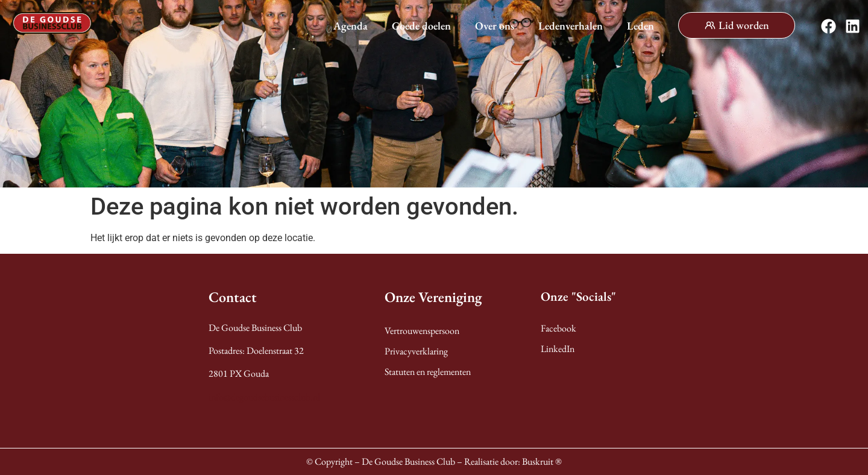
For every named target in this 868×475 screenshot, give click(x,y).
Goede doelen (421, 26)
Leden (640, 26)
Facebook (558, 328)
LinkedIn (558, 349)
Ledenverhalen (571, 26)
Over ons (495, 26)
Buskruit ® (542, 461)
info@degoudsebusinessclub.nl (264, 397)
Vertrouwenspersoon (422, 331)
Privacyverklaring (416, 351)
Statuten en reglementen (428, 372)
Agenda (351, 26)
